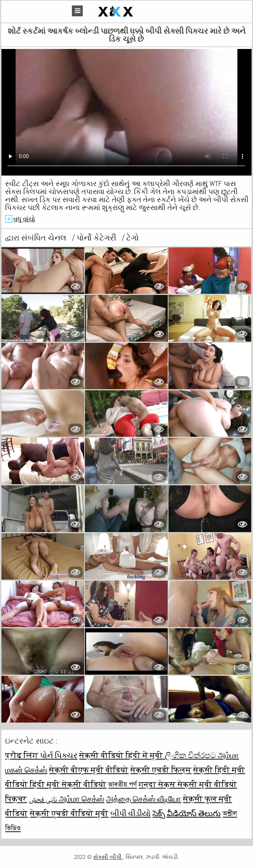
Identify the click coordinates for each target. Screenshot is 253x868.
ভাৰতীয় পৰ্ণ (123, 784)
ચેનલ (58, 238)
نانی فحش (44, 799)
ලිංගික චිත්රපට (191, 755)
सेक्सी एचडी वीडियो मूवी (69, 813)
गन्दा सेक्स (158, 784)
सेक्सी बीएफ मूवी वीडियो (89, 770)
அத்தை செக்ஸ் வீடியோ (144, 799)
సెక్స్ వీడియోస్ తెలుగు (187, 813)
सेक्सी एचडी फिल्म (161, 770)
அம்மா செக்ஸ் (81, 799)
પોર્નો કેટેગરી (97, 238)
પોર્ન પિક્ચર (59, 755)
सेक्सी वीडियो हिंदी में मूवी (122, 755)
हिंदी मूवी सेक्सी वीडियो (68, 784)
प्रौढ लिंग (23, 755)
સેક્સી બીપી (108, 857)
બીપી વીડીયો (130, 813)
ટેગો (133, 238)
